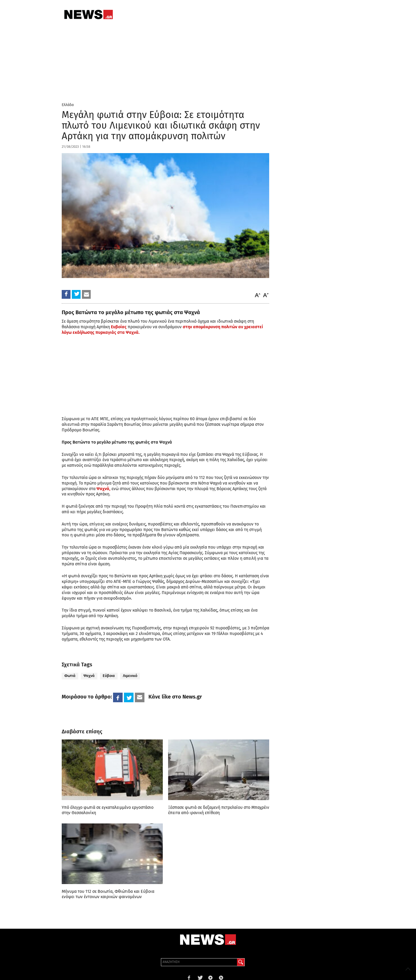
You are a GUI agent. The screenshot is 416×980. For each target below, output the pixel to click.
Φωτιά (70, 676)
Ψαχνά (89, 676)
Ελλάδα (68, 105)
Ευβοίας (119, 327)
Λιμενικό (130, 676)
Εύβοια (109, 676)
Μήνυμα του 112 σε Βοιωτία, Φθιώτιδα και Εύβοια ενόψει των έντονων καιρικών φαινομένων (108, 894)
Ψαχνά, (103, 489)
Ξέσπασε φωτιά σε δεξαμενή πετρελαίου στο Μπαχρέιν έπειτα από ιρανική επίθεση (219, 810)
